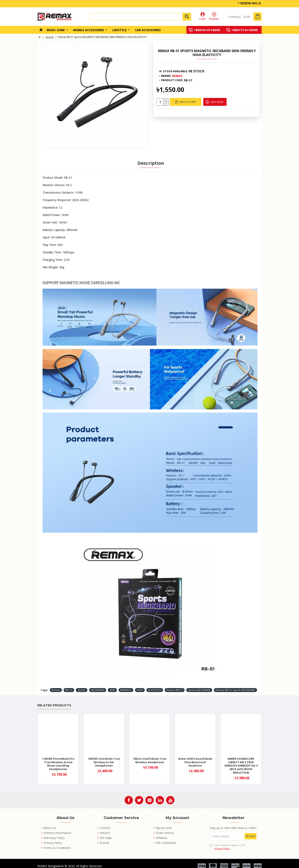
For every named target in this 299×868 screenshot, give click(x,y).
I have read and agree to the (228, 843)
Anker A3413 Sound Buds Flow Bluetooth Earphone (195, 758)
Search (50, 37)
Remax (56, 686)
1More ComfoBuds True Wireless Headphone (150, 756)
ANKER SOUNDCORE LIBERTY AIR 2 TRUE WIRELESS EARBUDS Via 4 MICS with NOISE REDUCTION (241, 762)
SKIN (112, 686)
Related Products (54, 701)
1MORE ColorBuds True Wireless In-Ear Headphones (104, 758)
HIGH (140, 686)
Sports (82, 686)
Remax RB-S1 (175, 686)
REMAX (177, 76)
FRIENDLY (126, 686)
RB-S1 (69, 686)
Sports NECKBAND (199, 686)
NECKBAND (98, 686)
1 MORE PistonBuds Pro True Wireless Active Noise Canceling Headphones (58, 760)
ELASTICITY (155, 686)
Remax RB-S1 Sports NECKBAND (235, 686)
